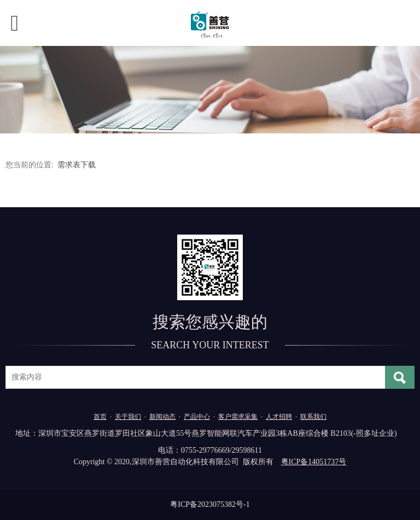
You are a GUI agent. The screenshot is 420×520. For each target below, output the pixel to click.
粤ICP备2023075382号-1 (210, 504)
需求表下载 (77, 165)
